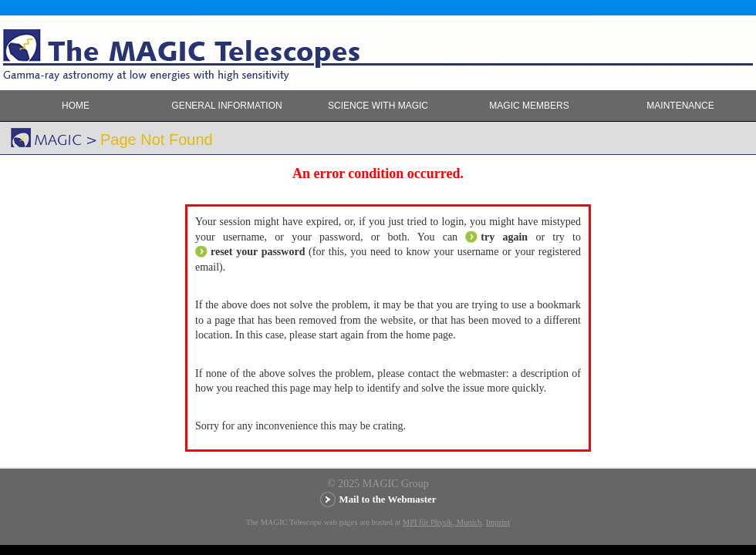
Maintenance (680, 106)
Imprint (498, 522)
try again (504, 237)
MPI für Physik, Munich (442, 522)
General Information (226, 106)
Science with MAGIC (378, 106)
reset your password (258, 252)
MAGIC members (529, 106)
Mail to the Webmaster (388, 499)
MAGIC (23, 109)
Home (76, 106)
